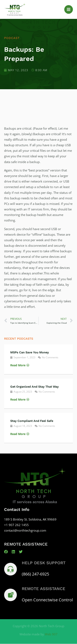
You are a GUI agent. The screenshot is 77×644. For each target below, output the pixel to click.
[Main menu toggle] (69, 9)
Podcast (12, 38)
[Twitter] (21, 552)
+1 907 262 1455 (16, 525)
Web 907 (51, 634)
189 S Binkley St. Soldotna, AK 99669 (30, 519)
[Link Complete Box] (38, 359)
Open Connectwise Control (47, 600)
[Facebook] (6, 552)
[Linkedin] (13, 552)
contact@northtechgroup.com (25, 530)
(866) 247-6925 (35, 574)
